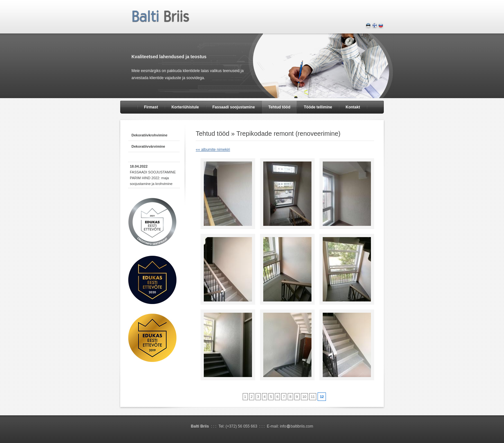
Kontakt (353, 107)
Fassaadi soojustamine (234, 107)
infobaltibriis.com (297, 426)
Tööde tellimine (318, 107)
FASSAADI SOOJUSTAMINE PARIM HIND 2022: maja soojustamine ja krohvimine (153, 175)
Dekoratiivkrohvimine (149, 135)
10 (304, 397)
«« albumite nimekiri (213, 150)
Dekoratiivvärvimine (148, 146)
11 (313, 397)
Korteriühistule (185, 107)
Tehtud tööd (279, 107)
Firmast (151, 107)
